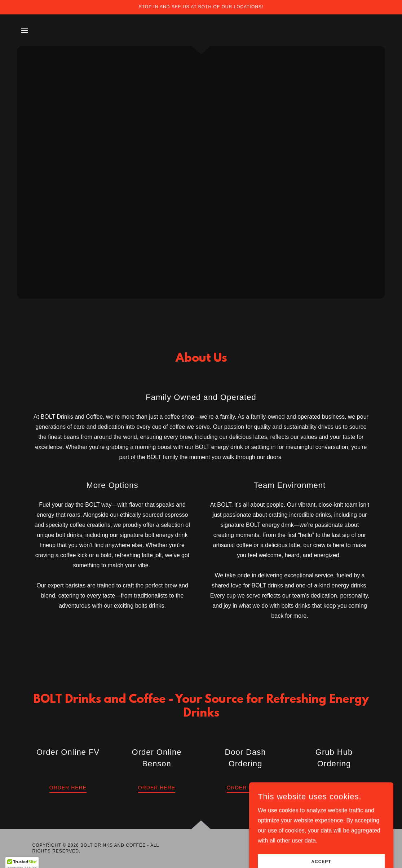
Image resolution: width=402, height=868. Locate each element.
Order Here (68, 788)
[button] (25, 30)
